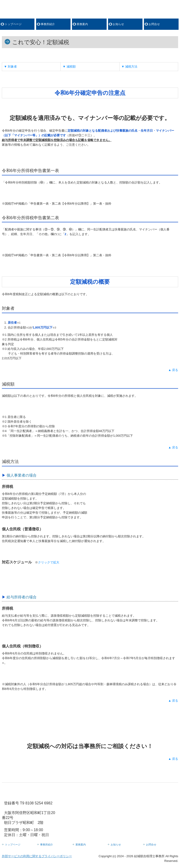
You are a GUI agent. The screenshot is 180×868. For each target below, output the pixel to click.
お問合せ (154, 24)
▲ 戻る (173, 370)
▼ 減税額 (69, 67)
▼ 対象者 (10, 67)
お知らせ (118, 24)
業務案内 (82, 24)
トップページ (13, 24)
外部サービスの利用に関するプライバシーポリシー (37, 856)
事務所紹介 (48, 24)
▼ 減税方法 (129, 67)
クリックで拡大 (49, 562)
